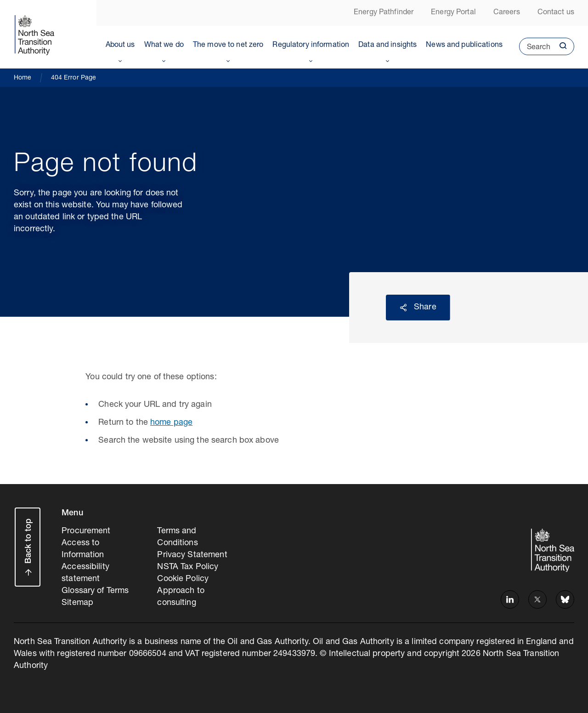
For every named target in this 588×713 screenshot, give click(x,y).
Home (23, 78)
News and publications (464, 46)
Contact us (556, 13)
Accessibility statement (85, 573)
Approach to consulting (181, 597)
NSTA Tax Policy (188, 567)
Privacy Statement (192, 555)
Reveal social (403, 308)
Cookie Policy (183, 579)
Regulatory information (311, 46)
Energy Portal (453, 13)
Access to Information (83, 549)
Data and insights (387, 46)
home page (171, 423)
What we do (164, 46)
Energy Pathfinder (384, 13)
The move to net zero (228, 46)
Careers (507, 13)
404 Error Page (74, 78)
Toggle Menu (120, 59)
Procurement (86, 531)
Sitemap (77, 603)
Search (535, 50)
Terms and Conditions (177, 537)
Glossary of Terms (95, 591)
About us (120, 46)
